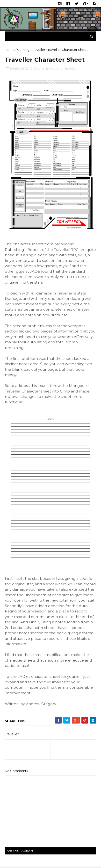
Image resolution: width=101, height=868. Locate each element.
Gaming (23, 50)
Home (10, 50)
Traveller (39, 50)
